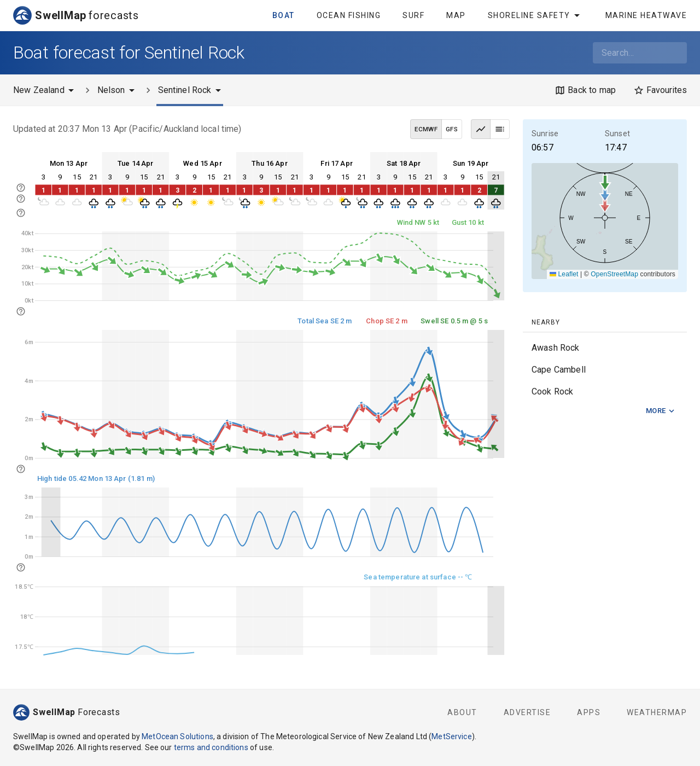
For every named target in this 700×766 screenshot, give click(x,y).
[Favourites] (660, 90)
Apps (589, 712)
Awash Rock (556, 348)
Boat (284, 15)
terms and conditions (211, 747)
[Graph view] (481, 129)
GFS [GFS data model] (452, 129)
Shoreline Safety (536, 15)
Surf (413, 15)
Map (456, 15)
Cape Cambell (559, 370)
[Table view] (500, 129)
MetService (452, 736)
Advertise (527, 712)
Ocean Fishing (349, 15)
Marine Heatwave (646, 15)
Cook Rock (552, 391)
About (462, 712)
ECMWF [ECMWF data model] (426, 129)
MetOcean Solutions (177, 736)
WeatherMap (657, 712)
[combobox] (640, 53)
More (661, 411)
